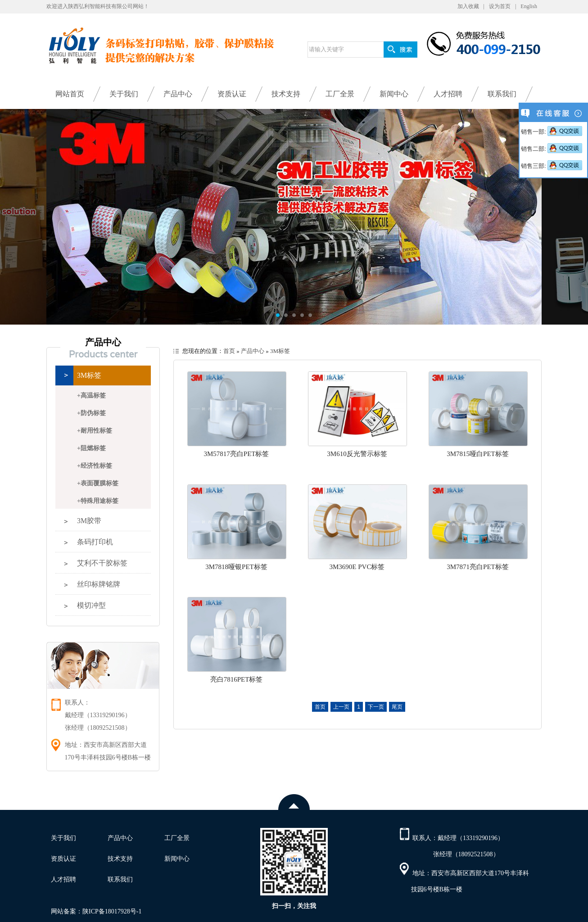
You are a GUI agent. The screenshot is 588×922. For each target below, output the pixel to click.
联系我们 (502, 94)
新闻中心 (394, 94)
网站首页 (70, 94)
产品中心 (178, 94)
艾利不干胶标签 (102, 563)
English (529, 6)
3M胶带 (89, 521)
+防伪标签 (91, 413)
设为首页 (500, 6)
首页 (229, 351)
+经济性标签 (95, 466)
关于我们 (124, 94)
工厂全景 (340, 94)
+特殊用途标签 (98, 501)
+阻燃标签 (91, 448)
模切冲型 (91, 605)
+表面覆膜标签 (98, 483)
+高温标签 (91, 395)
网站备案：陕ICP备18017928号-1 (96, 911)
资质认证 (232, 94)
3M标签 (89, 375)
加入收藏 (468, 6)
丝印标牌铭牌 (99, 584)
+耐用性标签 (95, 431)
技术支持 (286, 94)
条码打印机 (95, 542)
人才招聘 (448, 94)
